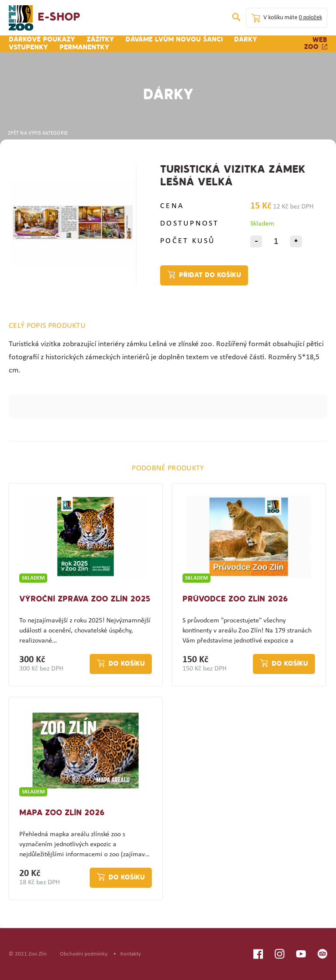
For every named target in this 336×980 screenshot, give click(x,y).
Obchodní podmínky (84, 954)
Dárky (246, 40)
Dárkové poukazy (42, 40)
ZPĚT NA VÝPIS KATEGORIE (35, 133)
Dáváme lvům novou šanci (174, 40)
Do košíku (127, 664)
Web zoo (316, 44)
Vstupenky (28, 48)
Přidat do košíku (210, 275)
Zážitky (100, 40)
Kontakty (131, 954)
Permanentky (84, 48)
